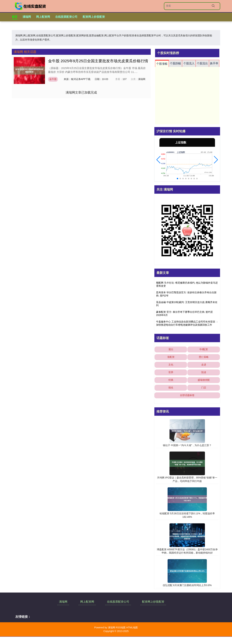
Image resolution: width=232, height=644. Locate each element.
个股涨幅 (162, 64)
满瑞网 (27, 17)
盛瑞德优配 (204, 380)
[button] (158, 160)
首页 (15, 17)
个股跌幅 (175, 63)
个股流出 (202, 63)
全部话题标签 (187, 395)
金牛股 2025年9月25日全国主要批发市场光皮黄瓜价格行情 (98, 61)
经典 (171, 380)
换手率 (214, 63)
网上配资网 (43, 17)
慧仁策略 (204, 357)
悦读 (204, 372)
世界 (171, 372)
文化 (171, 365)
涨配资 (171, 357)
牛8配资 (204, 349)
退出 (171, 349)
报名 (171, 388)
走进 (204, 365)
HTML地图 (132, 627)
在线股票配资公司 (66, 17)
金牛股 (53, 79)
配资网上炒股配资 (94, 17)
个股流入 (189, 63)
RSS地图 (121, 627)
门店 (204, 388)
